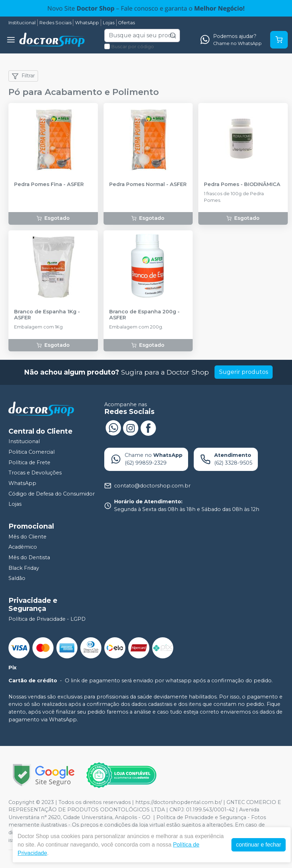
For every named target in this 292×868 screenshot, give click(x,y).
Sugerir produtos (244, 372)
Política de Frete (29, 462)
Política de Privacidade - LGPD (47, 619)
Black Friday (24, 568)
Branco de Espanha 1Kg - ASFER (47, 315)
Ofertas (126, 23)
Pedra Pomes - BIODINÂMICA (242, 184)
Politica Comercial (32, 452)
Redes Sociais (55, 23)
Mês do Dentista (29, 557)
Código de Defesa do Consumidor (52, 494)
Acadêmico (23, 547)
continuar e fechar (259, 845)
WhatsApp (87, 23)
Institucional (22, 23)
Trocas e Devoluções (35, 473)
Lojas (109, 23)
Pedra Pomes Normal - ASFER (148, 184)
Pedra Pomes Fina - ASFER (49, 184)
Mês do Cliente (27, 537)
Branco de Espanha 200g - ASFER (144, 315)
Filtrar (23, 76)
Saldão (17, 578)
